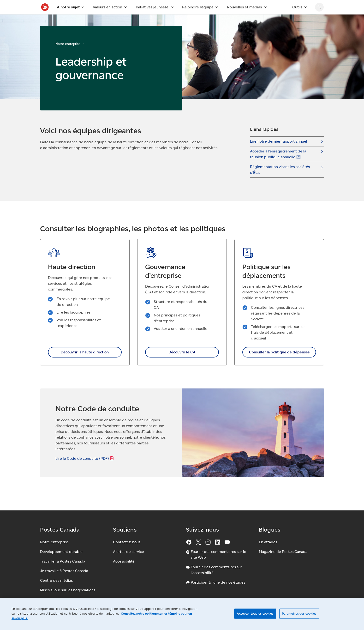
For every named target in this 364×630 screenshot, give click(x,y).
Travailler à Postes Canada (63, 561)
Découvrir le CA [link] (182, 363)
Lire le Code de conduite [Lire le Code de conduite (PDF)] (85, 469)
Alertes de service (128, 552)
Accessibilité (124, 561)
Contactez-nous (127, 542)
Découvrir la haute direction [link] (85, 363)
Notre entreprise (68, 54)
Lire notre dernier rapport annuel (279, 152)
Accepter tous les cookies (255, 614)
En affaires (268, 542)
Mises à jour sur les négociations (68, 590)
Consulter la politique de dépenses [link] (279, 363)
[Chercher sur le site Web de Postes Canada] (319, 18)
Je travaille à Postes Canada (64, 571)
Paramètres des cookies (299, 614)
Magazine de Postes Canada (283, 552)
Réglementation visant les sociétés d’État (280, 180)
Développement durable (61, 552)
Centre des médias (56, 580)
